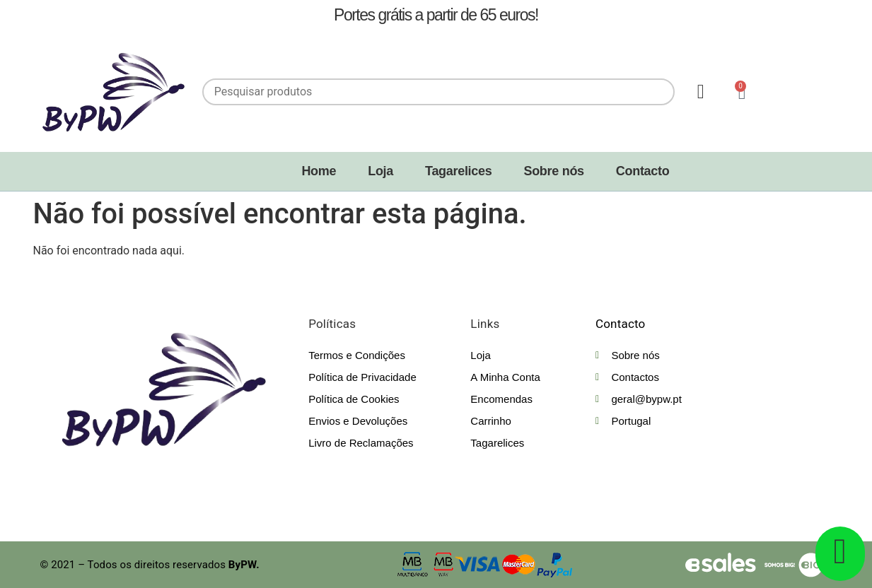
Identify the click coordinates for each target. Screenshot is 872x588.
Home (319, 171)
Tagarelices (458, 171)
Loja (380, 171)
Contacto (643, 171)
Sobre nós (553, 171)
